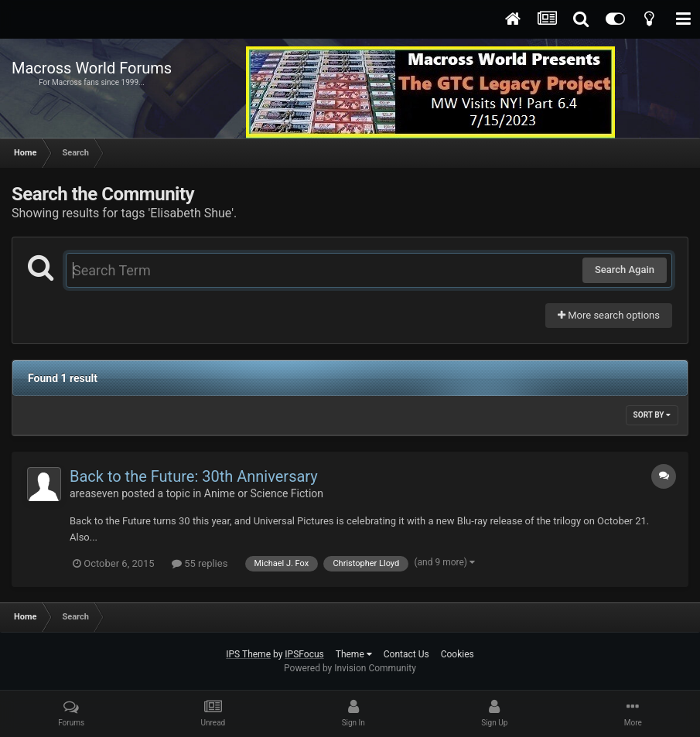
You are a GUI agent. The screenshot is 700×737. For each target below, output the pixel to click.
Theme (354, 654)
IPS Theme (248, 654)
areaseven (94, 493)
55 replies (200, 563)
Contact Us (406, 654)
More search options (609, 315)
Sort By (652, 415)
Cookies (458, 654)
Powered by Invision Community (350, 668)
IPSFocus (304, 654)
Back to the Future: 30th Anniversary (194, 476)
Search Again (625, 270)
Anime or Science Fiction (264, 493)
